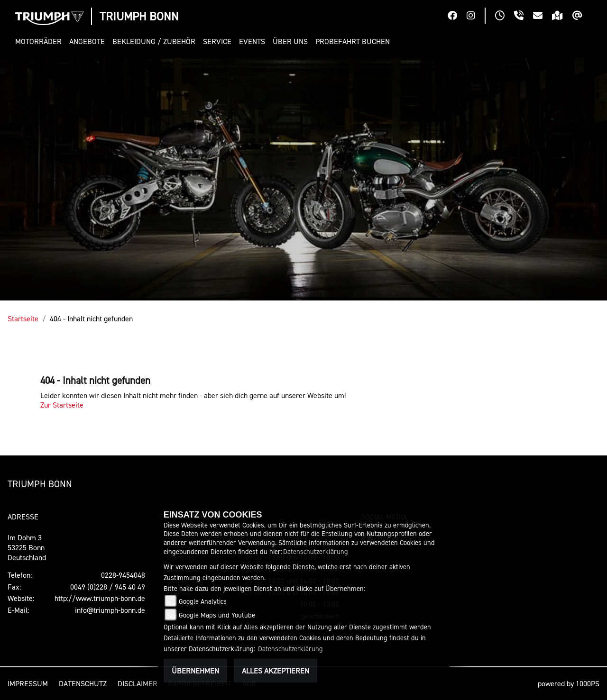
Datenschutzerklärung (316, 551)
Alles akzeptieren (276, 671)
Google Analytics (203, 601)
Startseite (23, 318)
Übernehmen (195, 671)
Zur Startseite (62, 405)
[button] (40, 41)
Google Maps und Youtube (217, 615)
